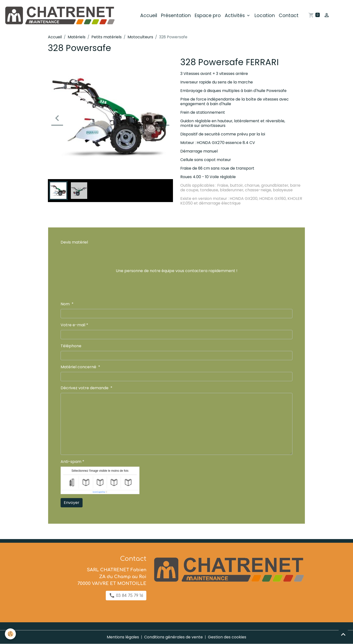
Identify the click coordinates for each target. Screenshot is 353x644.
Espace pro (208, 15)
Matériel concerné (79, 367)
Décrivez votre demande (85, 388)
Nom (66, 304)
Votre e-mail (73, 325)
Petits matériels (107, 37)
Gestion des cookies (227, 637)
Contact (289, 15)
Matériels (77, 37)
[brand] (60, 16)
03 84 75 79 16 (126, 595)
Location (265, 15)
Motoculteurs (140, 37)
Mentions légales (123, 637)
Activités (235, 15)
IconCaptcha (99, 492)
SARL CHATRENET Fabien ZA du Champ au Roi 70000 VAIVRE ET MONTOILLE (112, 577)
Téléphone (71, 346)
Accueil (149, 15)
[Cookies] (10, 634)
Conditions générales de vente (173, 637)
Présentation (176, 15)
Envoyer (72, 503)
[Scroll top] (343, 634)
